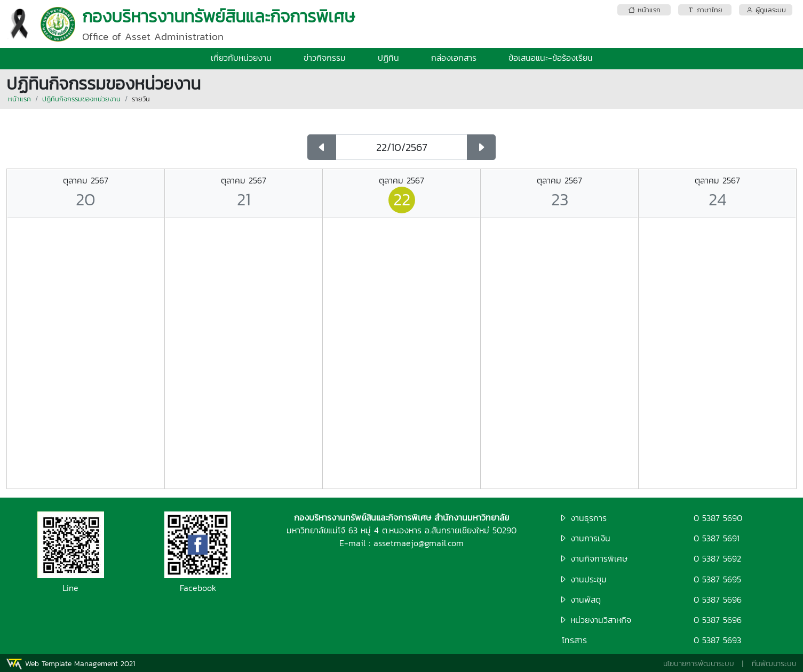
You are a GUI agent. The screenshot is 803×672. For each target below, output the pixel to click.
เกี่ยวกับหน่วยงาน (241, 58)
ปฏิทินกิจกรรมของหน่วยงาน (81, 99)
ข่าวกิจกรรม (325, 58)
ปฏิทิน (388, 58)
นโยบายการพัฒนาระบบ (699, 664)
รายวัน (141, 99)
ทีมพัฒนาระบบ (774, 664)
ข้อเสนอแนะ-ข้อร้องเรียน (551, 58)
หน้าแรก (19, 99)
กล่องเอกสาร (454, 58)
